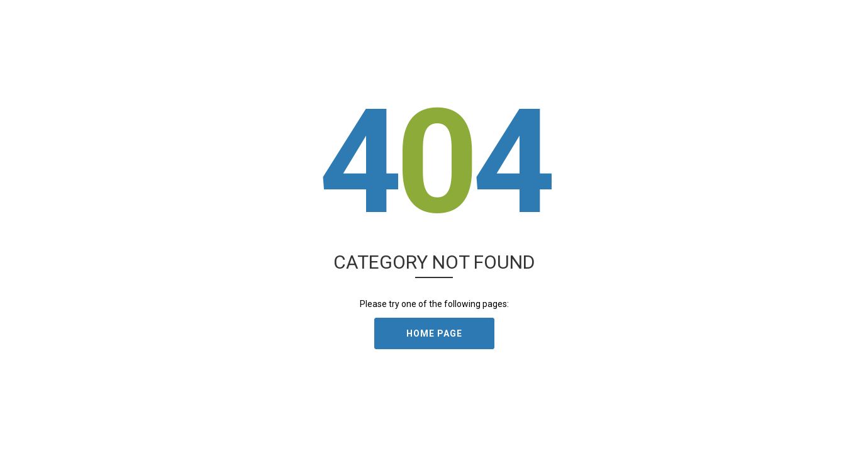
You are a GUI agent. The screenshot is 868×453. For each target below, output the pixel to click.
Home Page (434, 333)
